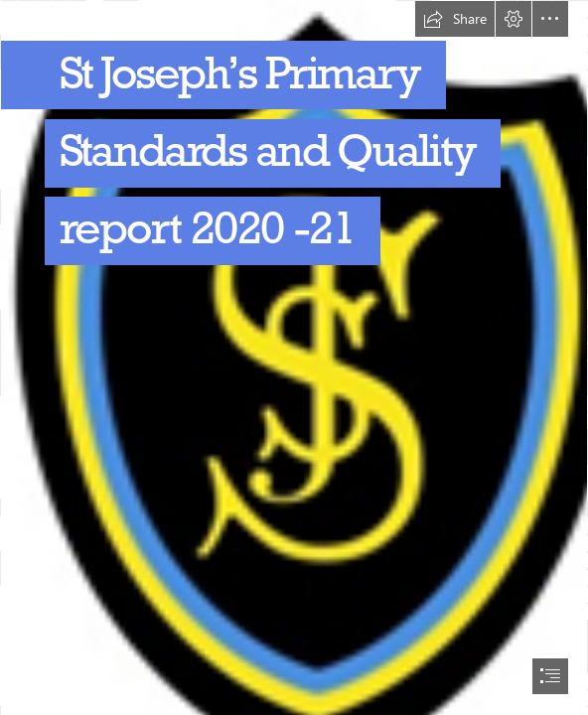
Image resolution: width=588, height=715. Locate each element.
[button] (455, 19)
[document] (294, 357)
